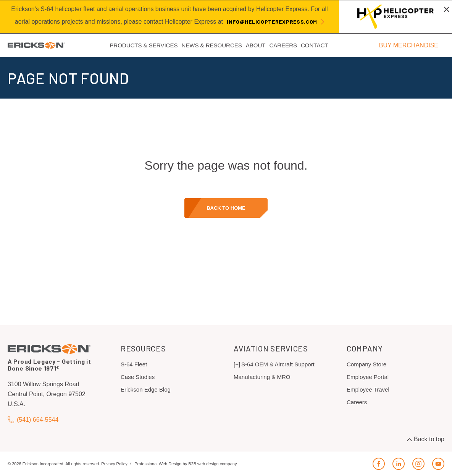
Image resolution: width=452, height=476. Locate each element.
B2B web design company (212, 464)
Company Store (366, 364)
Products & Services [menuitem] (144, 45)
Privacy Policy (114, 464)
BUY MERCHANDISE (409, 45)
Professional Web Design (158, 464)
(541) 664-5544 (33, 420)
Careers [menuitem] (283, 45)
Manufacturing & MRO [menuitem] (262, 377)
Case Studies (138, 377)
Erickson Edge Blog (146, 389)
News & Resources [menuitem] (211, 45)
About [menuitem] (256, 45)
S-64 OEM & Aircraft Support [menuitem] (278, 364)
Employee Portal (368, 377)
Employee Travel (368, 389)
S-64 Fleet (134, 364)
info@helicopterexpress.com (272, 22)
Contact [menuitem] (314, 45)
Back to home (226, 208)
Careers (357, 402)
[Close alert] (446, 9)
